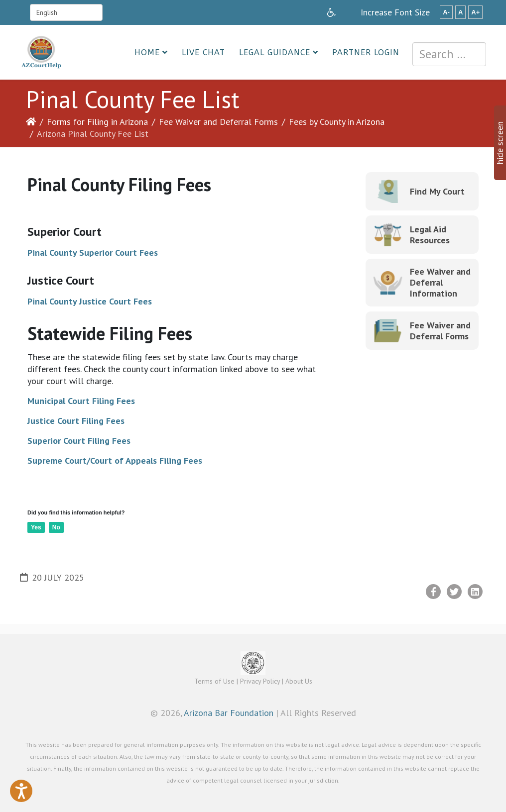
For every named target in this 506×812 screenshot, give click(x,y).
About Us (299, 681)
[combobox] (449, 54)
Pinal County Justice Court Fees (90, 301)
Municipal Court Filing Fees (81, 401)
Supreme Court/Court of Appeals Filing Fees (115, 460)
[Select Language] (66, 12)
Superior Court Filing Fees (79, 441)
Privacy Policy (260, 681)
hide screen (500, 143)
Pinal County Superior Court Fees (93, 253)
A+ (475, 12)
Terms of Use (214, 681)
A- (446, 12)
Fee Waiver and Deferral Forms (218, 122)
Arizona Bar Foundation (229, 713)
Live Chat (203, 52)
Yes (36, 527)
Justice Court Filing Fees (76, 421)
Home (147, 52)
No (56, 527)
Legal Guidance (275, 52)
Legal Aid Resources (430, 235)
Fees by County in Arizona (337, 122)
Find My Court (437, 191)
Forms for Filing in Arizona (97, 122)
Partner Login (366, 52)
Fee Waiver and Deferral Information (440, 282)
